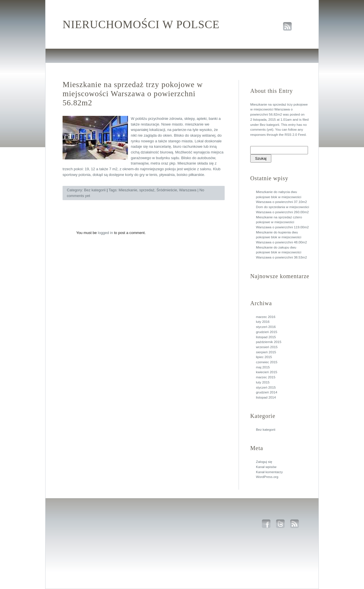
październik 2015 (269, 342)
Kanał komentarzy (269, 472)
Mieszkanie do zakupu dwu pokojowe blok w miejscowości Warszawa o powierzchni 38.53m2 (281, 252)
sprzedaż (147, 190)
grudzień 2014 (267, 392)
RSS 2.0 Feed (295, 135)
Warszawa (188, 190)
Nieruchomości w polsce (141, 24)
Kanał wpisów (266, 467)
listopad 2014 (266, 397)
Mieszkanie (128, 190)
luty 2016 (263, 322)
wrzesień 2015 (267, 347)
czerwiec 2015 (267, 362)
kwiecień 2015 (267, 372)
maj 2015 (263, 367)
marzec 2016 (266, 317)
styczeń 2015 (266, 387)
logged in (105, 233)
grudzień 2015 (267, 332)
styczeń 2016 (266, 327)
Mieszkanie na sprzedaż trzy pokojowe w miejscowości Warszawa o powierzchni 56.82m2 (279, 109)
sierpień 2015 (266, 352)
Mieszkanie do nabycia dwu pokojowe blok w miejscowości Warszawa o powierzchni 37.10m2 (281, 197)
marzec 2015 (266, 377)
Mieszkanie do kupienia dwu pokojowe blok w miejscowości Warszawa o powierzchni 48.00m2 (281, 237)
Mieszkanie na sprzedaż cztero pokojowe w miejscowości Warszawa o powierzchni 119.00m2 (282, 222)
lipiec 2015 (264, 357)
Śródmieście (167, 190)
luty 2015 (263, 382)
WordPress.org (267, 477)
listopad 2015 (266, 337)
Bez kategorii (269, 125)
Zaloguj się (264, 462)
